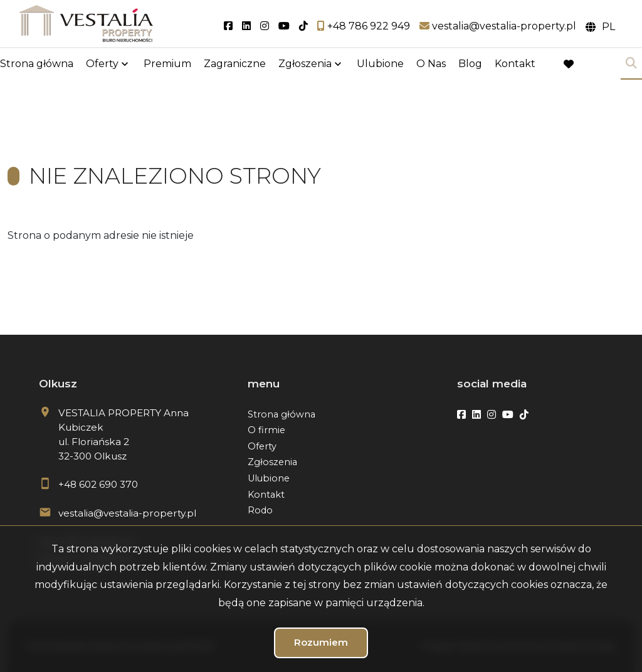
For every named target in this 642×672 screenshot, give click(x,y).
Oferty (102, 64)
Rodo (260, 510)
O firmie (266, 430)
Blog (470, 64)
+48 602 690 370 (98, 484)
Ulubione (380, 64)
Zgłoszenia (305, 64)
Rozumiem (321, 642)
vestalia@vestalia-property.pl (127, 513)
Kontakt (515, 64)
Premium (167, 64)
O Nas (431, 64)
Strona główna (37, 64)
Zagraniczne (235, 64)
